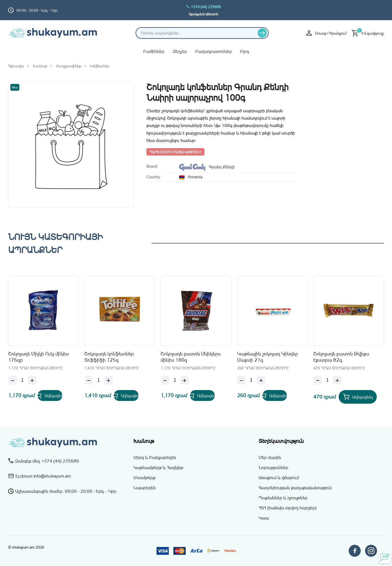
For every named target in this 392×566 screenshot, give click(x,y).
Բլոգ (244, 51)
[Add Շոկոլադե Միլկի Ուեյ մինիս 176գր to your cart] (57, 397)
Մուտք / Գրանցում (326, 33)
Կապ (264, 518)
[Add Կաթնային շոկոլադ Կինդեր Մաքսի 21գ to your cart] (281, 397)
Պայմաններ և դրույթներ (283, 498)
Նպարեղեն (145, 488)
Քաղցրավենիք (69, 66)
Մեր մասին (270, 457)
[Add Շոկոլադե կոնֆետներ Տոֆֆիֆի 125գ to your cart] (133, 397)
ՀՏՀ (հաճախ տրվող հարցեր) (288, 508)
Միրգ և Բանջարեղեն (155, 457)
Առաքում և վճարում (279, 477)
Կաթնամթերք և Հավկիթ (158, 467)
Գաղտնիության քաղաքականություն (295, 488)
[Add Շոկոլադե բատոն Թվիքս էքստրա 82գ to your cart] (358, 397)
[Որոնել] (262, 33)
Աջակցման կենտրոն (203, 14)
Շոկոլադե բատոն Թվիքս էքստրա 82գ (341, 357)
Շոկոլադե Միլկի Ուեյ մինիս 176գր (39, 357)
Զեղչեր (180, 51)
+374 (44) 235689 (203, 7)
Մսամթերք (144, 477)
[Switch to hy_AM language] (380, 10)
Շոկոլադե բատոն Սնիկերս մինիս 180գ (191, 357)
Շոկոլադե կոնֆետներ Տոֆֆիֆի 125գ (109, 357)
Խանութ (40, 66)
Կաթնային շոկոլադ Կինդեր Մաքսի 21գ (268, 357)
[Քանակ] (22, 380)
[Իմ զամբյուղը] (368, 33)
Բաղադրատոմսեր (214, 51)
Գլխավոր (16, 66)
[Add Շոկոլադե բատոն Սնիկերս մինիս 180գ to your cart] (209, 397)
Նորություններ (273, 467)
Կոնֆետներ (99, 66)
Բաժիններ (154, 51)
